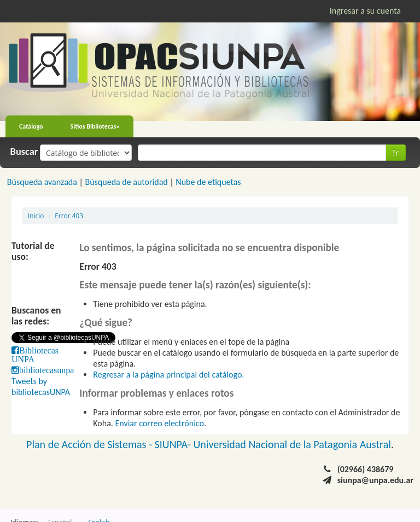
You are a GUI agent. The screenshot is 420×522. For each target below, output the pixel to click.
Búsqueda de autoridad (126, 182)
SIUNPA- (174, 444)
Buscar (24, 152)
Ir (396, 152)
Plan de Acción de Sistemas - (91, 444)
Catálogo (31, 126)
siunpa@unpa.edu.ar (375, 480)
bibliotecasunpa (46, 370)
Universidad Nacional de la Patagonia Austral (292, 444)
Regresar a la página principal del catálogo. (168, 375)
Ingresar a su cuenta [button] (365, 11)
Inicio (36, 216)
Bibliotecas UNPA (35, 355)
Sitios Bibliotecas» (95, 126)
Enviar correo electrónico (160, 423)
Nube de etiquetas (208, 182)
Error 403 (69, 216)
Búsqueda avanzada (42, 182)
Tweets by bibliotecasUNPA (41, 387)
